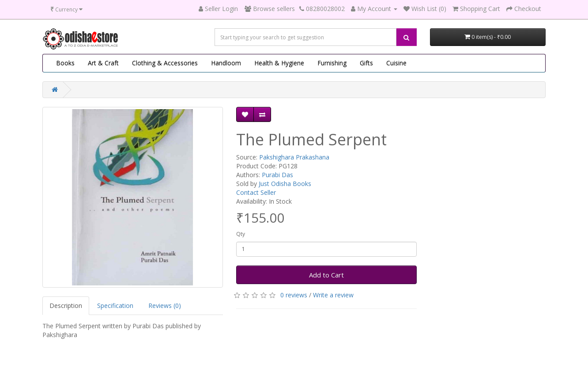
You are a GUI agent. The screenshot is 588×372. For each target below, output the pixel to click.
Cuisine (396, 63)
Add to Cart (326, 275)
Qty (241, 234)
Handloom (226, 63)
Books (65, 63)
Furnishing (332, 63)
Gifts (366, 63)
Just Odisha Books (285, 184)
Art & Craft (103, 63)
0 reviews (294, 295)
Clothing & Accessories (165, 63)
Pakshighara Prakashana (294, 157)
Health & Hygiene (279, 63)
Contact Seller (256, 192)
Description (66, 306)
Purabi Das (277, 175)
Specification (115, 306)
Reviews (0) (165, 306)
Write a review (333, 295)
